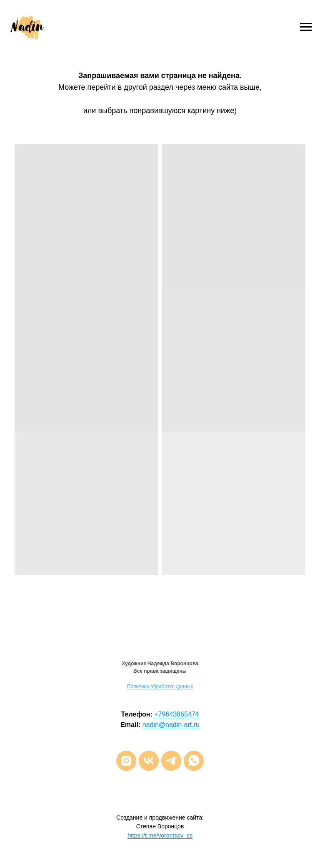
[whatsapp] (194, 761)
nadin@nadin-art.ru (171, 725)
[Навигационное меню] (306, 27)
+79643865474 (176, 714)
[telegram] (171, 761)
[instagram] (126, 761)
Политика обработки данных (160, 686)
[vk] (149, 761)
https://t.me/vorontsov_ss (160, 835)
